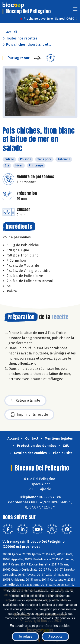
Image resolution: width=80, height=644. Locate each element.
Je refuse (25, 636)
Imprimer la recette (29, 415)
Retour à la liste (25, 401)
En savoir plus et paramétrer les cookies (40, 626)
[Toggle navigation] (75, 10)
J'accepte (55, 636)
